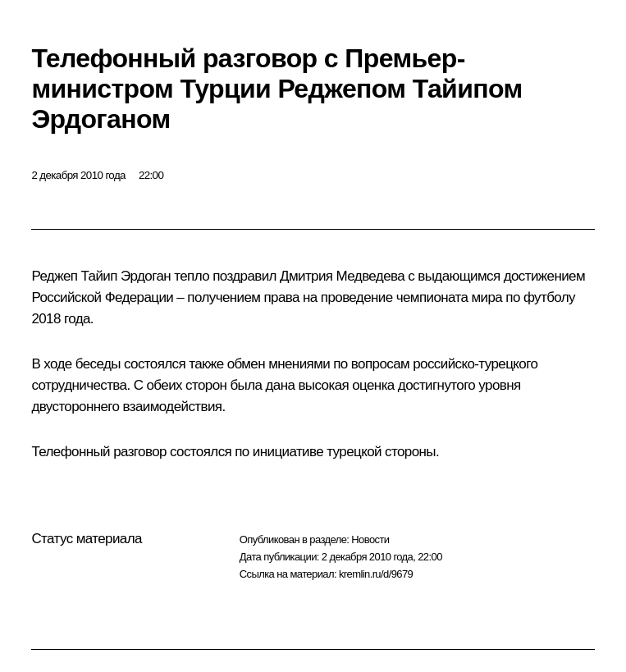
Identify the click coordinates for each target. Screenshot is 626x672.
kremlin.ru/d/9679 (376, 574)
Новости (370, 539)
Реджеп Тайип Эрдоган (101, 276)
